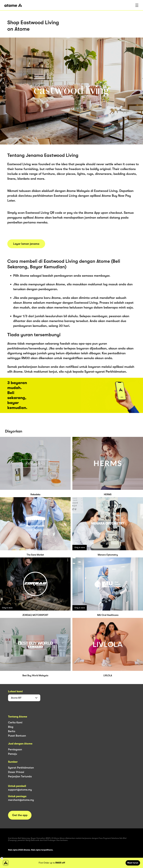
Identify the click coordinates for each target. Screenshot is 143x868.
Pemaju (13, 754)
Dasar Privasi (16, 772)
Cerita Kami (15, 722)
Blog (11, 727)
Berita (12, 731)
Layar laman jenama (26, 244)
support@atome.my (20, 790)
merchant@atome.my (21, 800)
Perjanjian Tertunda (20, 776)
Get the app (20, 815)
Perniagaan (15, 749)
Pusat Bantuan (17, 736)
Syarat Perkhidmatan (21, 768)
